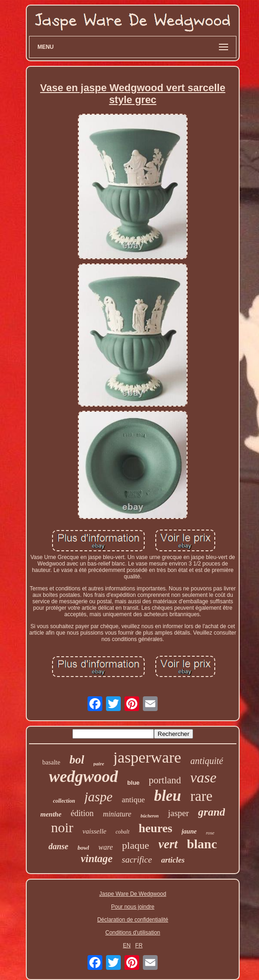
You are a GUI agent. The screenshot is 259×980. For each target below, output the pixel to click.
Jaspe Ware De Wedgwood (132, 894)
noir (62, 827)
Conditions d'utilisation (132, 933)
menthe (51, 814)
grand (212, 812)
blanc (202, 844)
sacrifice (137, 860)
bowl (83, 848)
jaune (189, 831)
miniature (117, 814)
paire (99, 764)
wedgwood (83, 777)
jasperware (147, 757)
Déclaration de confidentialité (133, 920)
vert (168, 844)
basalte (51, 762)
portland (165, 780)
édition (82, 813)
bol (77, 760)
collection (64, 801)
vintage (97, 859)
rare (201, 796)
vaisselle (94, 831)
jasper (178, 813)
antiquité (207, 761)
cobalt (123, 832)
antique (133, 800)
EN (127, 945)
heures (156, 828)
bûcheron (150, 816)
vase (203, 777)
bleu (168, 796)
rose (210, 833)
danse (58, 846)
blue (133, 783)
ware (105, 847)
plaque (136, 845)
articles (173, 860)
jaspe (98, 797)
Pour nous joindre (133, 907)
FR (139, 945)
